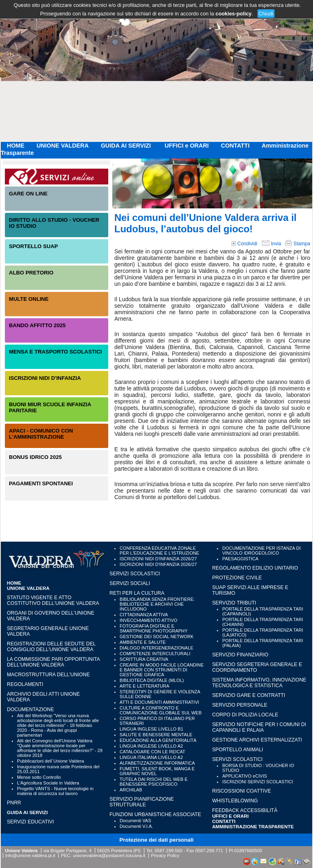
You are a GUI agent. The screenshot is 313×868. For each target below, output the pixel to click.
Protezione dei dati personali (157, 840)
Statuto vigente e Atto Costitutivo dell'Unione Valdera (53, 600)
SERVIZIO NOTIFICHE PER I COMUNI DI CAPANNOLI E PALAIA (259, 727)
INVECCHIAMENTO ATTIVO (148, 620)
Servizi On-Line (57, 177)
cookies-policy (234, 14)
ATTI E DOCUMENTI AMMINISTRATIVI (159, 702)
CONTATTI (235, 146)
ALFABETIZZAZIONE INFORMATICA (157, 763)
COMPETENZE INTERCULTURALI (155, 654)
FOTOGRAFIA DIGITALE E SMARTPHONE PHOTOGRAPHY (154, 628)
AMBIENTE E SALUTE (143, 642)
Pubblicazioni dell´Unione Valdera (50, 761)
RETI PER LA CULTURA (137, 593)
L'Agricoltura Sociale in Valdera (48, 783)
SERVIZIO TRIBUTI (234, 603)
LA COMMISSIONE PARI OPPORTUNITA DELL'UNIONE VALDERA (53, 662)
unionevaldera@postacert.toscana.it (109, 855)
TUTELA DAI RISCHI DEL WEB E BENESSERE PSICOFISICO (154, 782)
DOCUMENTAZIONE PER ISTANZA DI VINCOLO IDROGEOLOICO (261, 551)
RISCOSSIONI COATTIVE (241, 791)
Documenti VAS (135, 821)
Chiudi (266, 14)
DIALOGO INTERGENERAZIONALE (156, 648)
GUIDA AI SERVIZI (127, 146)
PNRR (14, 803)
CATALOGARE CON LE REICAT (152, 752)
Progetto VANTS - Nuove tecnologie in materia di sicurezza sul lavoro (55, 791)
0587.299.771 (209, 851)
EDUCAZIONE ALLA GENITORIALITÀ (158, 740)
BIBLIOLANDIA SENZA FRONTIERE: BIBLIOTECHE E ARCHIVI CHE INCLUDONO (157, 604)
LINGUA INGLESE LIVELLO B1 (151, 729)
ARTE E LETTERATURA (144, 686)
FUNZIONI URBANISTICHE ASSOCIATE (155, 814)
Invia (271, 244)
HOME (16, 146)
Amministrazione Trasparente (253, 826)
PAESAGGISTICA (240, 559)
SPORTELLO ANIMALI (238, 750)
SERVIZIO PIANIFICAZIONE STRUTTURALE (142, 802)
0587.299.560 (168, 851)
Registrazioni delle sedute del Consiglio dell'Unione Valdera (51, 647)
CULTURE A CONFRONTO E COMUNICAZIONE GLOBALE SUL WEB (161, 710)
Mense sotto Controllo (39, 777)
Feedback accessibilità (245, 810)
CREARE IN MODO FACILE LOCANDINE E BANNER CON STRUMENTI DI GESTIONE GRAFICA (162, 670)
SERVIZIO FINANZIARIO (240, 655)
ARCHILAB (131, 790)
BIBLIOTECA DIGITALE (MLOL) (152, 680)
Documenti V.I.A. (136, 826)
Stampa (298, 244)
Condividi (244, 244)
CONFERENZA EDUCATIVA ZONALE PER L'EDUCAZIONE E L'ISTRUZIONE (159, 551)
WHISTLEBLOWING (235, 801)
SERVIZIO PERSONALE (240, 705)
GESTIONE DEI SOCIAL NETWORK (156, 637)
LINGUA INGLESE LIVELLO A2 (151, 746)
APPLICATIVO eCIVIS (244, 776)
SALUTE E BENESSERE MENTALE (156, 735)
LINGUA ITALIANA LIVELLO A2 (151, 757)
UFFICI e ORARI (187, 146)
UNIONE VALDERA (62, 146)
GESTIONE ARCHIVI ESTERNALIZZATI (257, 740)
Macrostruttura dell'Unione (48, 675)
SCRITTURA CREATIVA (144, 659)
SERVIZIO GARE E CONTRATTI (249, 695)
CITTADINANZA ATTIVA (144, 615)
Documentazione (30, 709)
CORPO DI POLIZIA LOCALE (245, 715)
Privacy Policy (165, 855)
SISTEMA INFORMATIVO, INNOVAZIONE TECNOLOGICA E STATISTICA (259, 683)
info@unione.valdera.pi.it (30, 855)
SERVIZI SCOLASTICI (135, 574)
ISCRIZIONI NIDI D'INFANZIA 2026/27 (158, 559)
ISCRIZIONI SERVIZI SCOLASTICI (258, 782)
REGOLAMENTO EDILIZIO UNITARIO (255, 568)
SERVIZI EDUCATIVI (30, 822)
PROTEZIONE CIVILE (237, 578)
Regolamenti (25, 684)
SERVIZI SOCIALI (130, 583)
